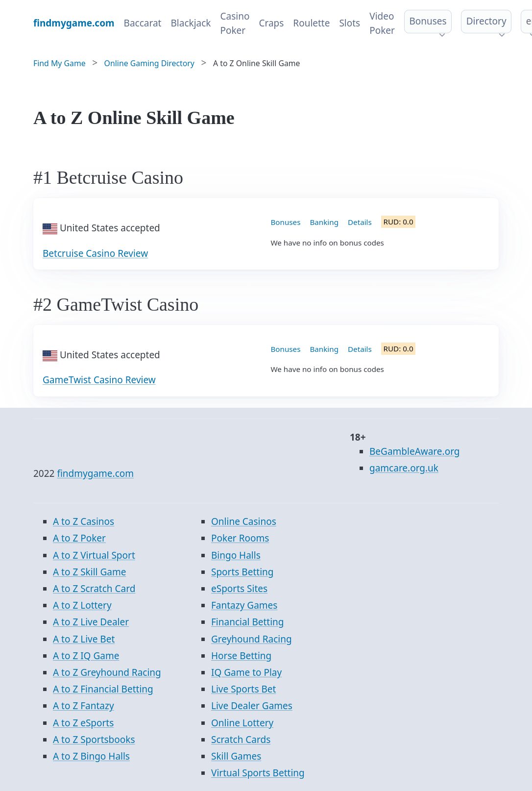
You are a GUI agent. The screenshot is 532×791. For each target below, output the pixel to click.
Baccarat (143, 23)
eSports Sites (239, 589)
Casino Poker (235, 23)
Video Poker (382, 23)
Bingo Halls (236, 555)
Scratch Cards (241, 740)
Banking (324, 222)
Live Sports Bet (243, 689)
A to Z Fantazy (84, 706)
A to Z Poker (79, 538)
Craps (271, 23)
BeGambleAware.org (414, 451)
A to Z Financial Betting (103, 689)
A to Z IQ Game (86, 656)
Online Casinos (244, 521)
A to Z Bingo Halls (91, 756)
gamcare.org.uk (404, 468)
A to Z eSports (83, 723)
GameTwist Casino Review (99, 380)
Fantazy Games (244, 605)
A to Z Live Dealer (91, 622)
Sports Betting (242, 572)
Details (360, 222)
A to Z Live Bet (84, 639)
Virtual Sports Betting (258, 773)
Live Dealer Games (252, 706)
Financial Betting (248, 622)
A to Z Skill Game (89, 572)
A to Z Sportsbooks (94, 740)
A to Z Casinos (84, 521)
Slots (350, 23)
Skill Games (236, 756)
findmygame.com (95, 473)
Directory (486, 21)
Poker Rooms (240, 538)
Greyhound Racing (252, 639)
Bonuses (428, 21)
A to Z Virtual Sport (94, 555)
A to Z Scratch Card (94, 589)
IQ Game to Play (246, 672)
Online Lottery (242, 723)
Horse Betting (241, 656)
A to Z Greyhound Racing (107, 672)
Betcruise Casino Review (95, 253)
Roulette (311, 23)
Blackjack (191, 23)
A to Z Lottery (82, 605)
